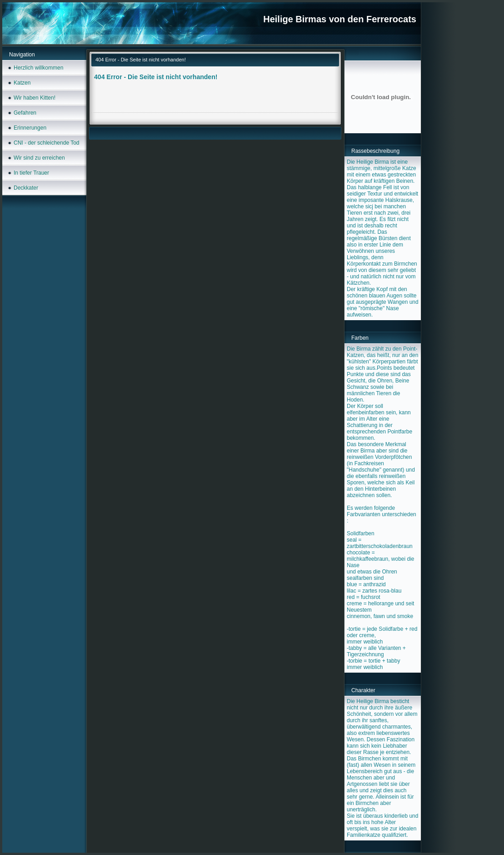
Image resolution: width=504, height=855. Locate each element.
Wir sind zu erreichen (39, 158)
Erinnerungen (30, 128)
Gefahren (25, 113)
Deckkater (26, 188)
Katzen (22, 83)
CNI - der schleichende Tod (47, 143)
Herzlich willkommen (38, 68)
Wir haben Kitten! (35, 98)
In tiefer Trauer (31, 173)
